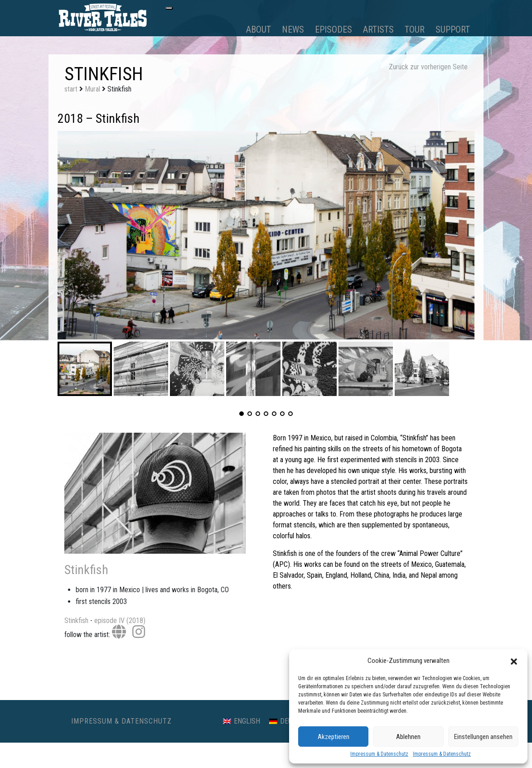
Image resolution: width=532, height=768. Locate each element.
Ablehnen (408, 737)
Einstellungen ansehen (483, 737)
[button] (514, 661)
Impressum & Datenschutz (379, 754)
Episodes (334, 29)
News (293, 29)
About (259, 29)
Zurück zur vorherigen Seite (428, 67)
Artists (378, 29)
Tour (415, 29)
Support (453, 29)
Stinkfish (86, 570)
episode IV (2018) (120, 621)
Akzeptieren (334, 737)
